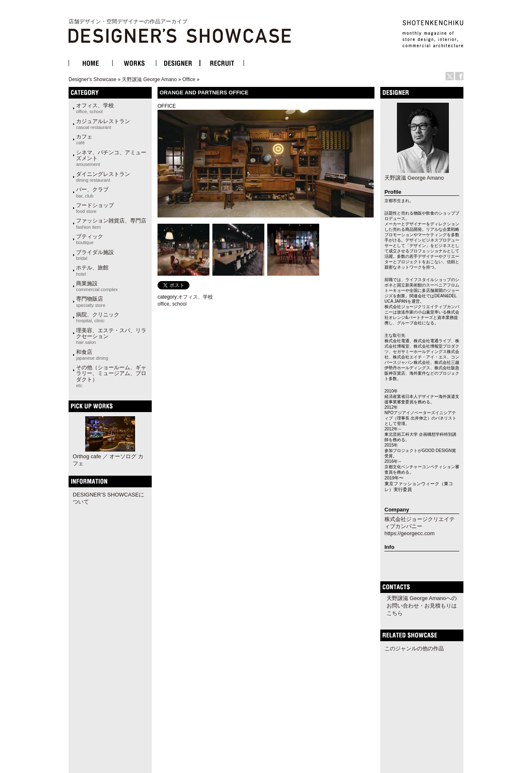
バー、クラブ (92, 192)
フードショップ (95, 208)
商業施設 (97, 286)
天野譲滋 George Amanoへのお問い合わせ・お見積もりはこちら (422, 606)
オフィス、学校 (95, 108)
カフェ (84, 139)
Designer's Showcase (92, 79)
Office (189, 79)
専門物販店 (91, 301)
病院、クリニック (98, 317)
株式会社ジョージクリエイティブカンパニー (420, 523)
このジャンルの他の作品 (414, 648)
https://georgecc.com (410, 533)
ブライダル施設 (95, 255)
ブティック (90, 239)
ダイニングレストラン (103, 177)
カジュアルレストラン (103, 124)
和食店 (92, 355)
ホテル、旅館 (92, 270)
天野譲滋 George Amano (149, 79)
